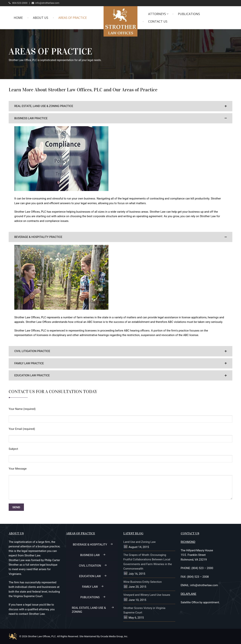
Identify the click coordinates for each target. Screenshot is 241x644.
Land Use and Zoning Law (140, 542)
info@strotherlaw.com (45, 3)
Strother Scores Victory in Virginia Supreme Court (144, 610)
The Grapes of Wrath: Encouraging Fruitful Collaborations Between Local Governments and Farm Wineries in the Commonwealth (148, 562)
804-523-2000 (18, 3)
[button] (120, 106)
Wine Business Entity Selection (143, 582)
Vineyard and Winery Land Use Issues (147, 595)
